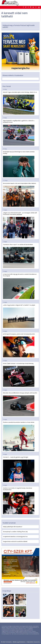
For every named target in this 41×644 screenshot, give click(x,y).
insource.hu (37, 642)
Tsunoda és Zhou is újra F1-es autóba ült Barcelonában (19, 256)
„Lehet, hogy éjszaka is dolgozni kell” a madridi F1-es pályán (19, 316)
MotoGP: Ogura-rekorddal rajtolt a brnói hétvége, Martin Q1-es (20, 103)
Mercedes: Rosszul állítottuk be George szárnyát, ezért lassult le (20, 404)
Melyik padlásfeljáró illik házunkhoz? (13, 527)
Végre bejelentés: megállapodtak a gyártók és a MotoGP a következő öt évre (19, 133)
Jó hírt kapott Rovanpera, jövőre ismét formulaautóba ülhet (19, 345)
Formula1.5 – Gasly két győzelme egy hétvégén (19, 469)
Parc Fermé (7, 86)
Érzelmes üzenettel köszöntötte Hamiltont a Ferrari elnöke (19, 436)
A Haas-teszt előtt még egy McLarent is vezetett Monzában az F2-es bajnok (20, 286)
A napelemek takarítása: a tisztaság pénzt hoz (15, 537)
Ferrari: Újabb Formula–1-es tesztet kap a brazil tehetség (19, 375)
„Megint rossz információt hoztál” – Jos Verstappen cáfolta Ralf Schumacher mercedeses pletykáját (20, 225)
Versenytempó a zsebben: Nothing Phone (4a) (15, 532)
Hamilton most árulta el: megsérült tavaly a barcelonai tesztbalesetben (19, 501)
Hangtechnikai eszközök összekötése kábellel (15, 541)
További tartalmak (9, 523)
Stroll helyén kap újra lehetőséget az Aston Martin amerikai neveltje (19, 164)
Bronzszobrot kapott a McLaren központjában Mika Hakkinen (19, 195)
